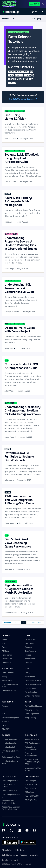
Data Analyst (30, 781)
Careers (5, 647)
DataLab (29, 663)
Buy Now (35, 4)
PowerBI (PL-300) (32, 796)
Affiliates (6, 651)
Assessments (30, 659)
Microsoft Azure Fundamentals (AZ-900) (33, 762)
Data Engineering (32, 714)
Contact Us (7, 663)
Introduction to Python (11, 739)
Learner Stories (31, 688)
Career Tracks (31, 640)
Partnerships (7, 655)
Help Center (7, 659)
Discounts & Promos (33, 680)
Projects (28, 655)
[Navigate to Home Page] (11, 12)
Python (5, 706)
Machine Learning (32, 710)
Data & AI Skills (8, 673)
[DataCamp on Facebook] (3, 831)
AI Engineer (30, 792)
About (4, 640)
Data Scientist (31, 788)
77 (24, 623)
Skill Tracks (30, 643)
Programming (30, 718)
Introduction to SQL (10, 743)
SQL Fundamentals (33, 743)
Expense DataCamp (33, 684)
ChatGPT (6, 729)
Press (4, 643)
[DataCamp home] (19, 825)
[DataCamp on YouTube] (27, 831)
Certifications (30, 651)
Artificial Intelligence (10, 718)
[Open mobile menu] (43, 12)
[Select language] (34, 12)
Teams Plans (7, 680)
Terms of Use (15, 860)
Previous (8, 623)
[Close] (43, 4)
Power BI (6, 721)
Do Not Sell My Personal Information (14, 855)
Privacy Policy (7, 850)
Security (5, 860)
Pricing (5, 677)
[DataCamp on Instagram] (35, 831)
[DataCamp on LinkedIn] (19, 831)
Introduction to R (9, 747)
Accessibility (34, 855)
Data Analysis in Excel (11, 757)
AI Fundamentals (32, 739)
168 (33, 623)
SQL (4, 714)
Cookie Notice (19, 850)
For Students (30, 677)
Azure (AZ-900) (31, 800)
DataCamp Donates (33, 696)
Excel (4, 725)
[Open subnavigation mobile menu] (10, 19)
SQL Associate (31, 784)
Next (40, 623)
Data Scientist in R (9, 791)
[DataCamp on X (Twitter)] (11, 831)
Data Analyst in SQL (10, 781)
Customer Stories (9, 691)
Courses (28, 647)
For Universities (31, 692)
